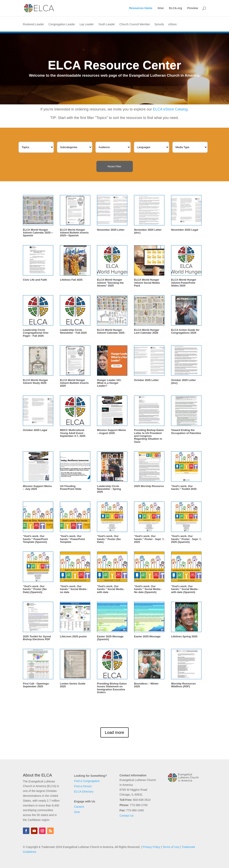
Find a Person (83, 786)
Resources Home (141, 8)
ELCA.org (176, 8)
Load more (115, 732)
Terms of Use (171, 847)
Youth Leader (107, 24)
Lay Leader (87, 24)
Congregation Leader (62, 24)
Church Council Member (135, 24)
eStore (172, 24)
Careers (79, 807)
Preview (193, 8)
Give (161, 8)
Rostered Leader (33, 24)
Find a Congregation (87, 781)
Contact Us (126, 816)
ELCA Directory (84, 792)
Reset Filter (114, 166)
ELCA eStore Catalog (170, 109)
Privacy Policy (151, 847)
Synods (159, 24)
